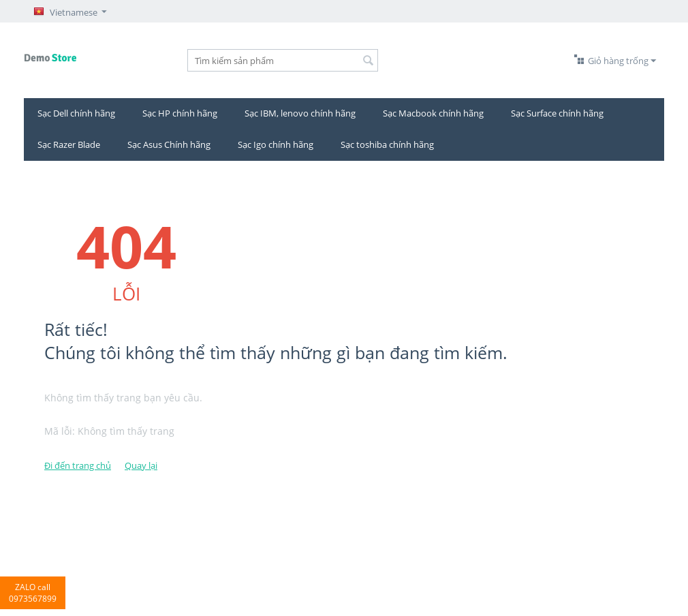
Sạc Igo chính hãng (276, 144)
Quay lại (141, 465)
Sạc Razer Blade (69, 144)
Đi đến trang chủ (78, 465)
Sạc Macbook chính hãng (433, 113)
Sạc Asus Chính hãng (169, 144)
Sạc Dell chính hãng (76, 113)
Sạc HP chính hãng (180, 113)
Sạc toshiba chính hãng (387, 144)
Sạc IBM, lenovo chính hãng (300, 113)
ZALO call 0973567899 (33, 593)
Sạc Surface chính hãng (557, 113)
